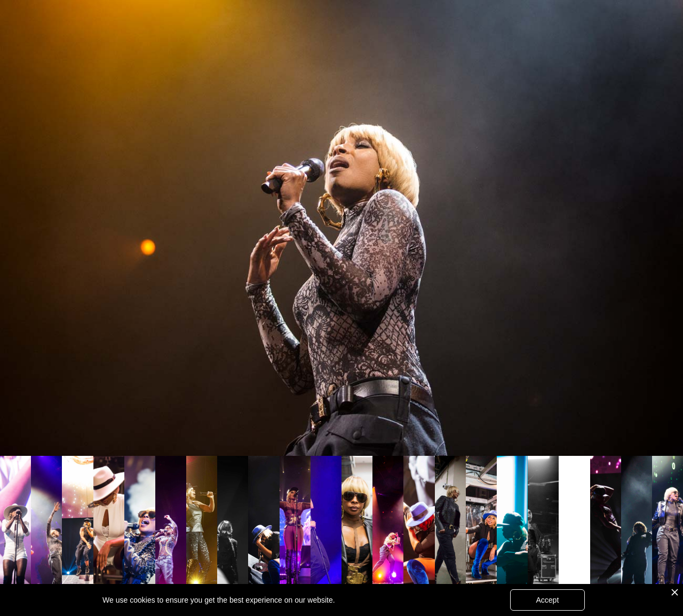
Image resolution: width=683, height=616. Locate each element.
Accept (547, 600)
